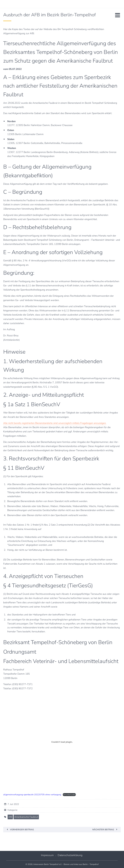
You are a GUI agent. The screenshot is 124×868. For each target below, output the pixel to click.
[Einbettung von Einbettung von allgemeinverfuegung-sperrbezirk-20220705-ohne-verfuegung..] (62, 742)
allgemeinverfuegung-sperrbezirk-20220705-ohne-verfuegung (32, 795)
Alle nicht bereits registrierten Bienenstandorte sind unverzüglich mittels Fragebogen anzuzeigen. (55, 423)
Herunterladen (69, 795)
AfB (10, 817)
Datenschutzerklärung (70, 855)
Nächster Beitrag (103, 830)
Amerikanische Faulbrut (26, 817)
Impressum (47, 855)
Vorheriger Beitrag (22, 830)
